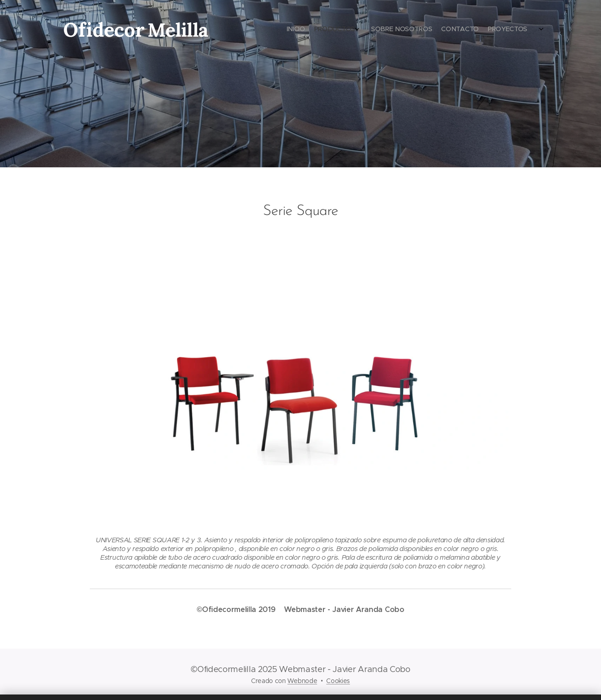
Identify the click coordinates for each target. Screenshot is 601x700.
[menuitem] (492, 30)
